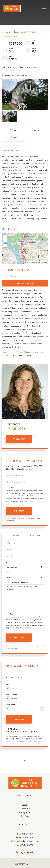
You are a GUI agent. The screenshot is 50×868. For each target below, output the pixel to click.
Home (4, 352)
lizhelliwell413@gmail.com (27, 841)
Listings (13, 352)
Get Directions (25, 283)
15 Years (20, 677)
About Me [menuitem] (25, 809)
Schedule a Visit (35, 536)
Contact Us (15, 536)
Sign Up (30, 852)
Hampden (28, 352)
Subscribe (19, 511)
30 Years (10, 677)
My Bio (35, 436)
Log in (22, 852)
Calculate (19, 719)
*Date (8, 562)
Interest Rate (11, 704)
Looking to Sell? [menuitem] (25, 812)
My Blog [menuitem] (25, 816)
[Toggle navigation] (44, 8)
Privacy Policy (28, 501)
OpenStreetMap (36, 262)
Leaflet (26, 262)
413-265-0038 (15, 429)
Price (8, 684)
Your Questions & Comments (17, 583)
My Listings (9, 433)
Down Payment (12, 694)
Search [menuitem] (25, 805)
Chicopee (39, 352)
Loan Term (10, 672)
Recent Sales (19, 433)
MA (20, 352)
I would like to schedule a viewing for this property (25, 598)
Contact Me (19, 439)
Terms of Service (10, 648)
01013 (7, 356)
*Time (8, 573)
